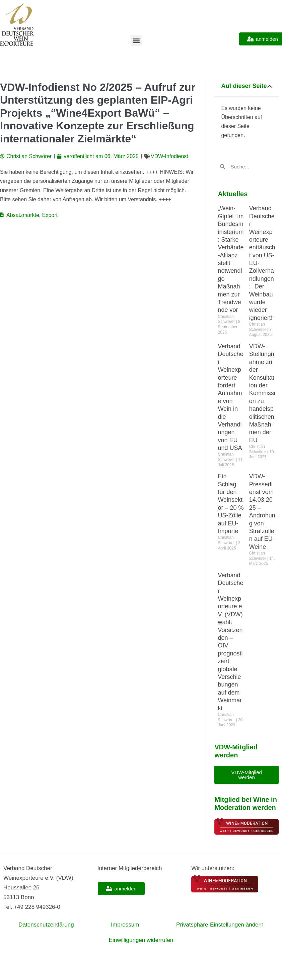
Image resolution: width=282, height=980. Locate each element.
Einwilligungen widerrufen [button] (141, 940)
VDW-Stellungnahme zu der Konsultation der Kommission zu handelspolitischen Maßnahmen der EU (262, 393)
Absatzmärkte (23, 215)
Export (50, 215)
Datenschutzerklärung (46, 925)
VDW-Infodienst (169, 156)
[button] (136, 40)
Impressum (125, 925)
